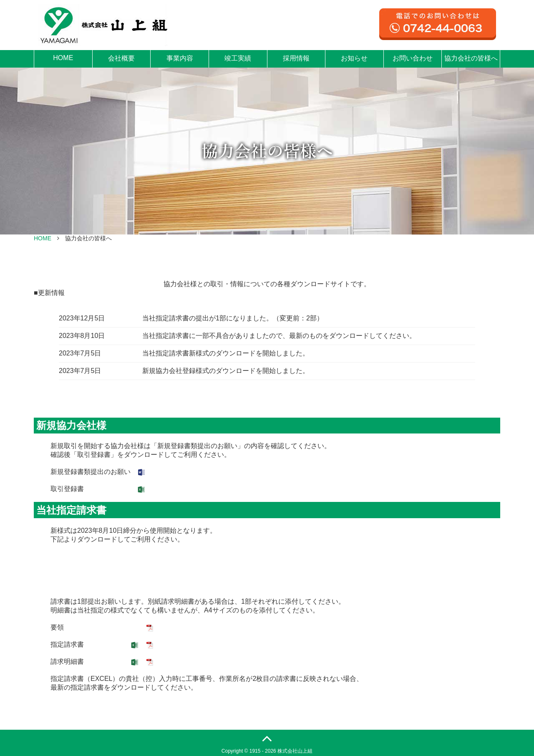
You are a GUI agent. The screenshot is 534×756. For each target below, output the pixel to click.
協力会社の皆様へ (471, 58)
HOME (63, 58)
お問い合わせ (413, 58)
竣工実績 (238, 58)
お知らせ (354, 58)
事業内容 (180, 58)
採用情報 (296, 58)
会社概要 (121, 58)
